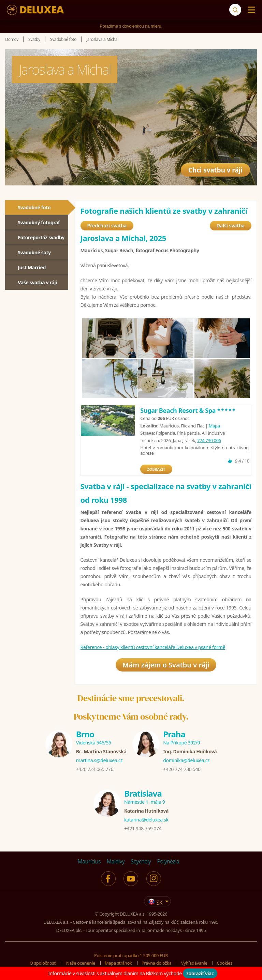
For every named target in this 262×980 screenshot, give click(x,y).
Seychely (141, 861)
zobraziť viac (200, 973)
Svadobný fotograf (39, 222)
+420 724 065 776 (95, 769)
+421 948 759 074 (143, 828)
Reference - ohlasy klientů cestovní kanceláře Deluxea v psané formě (153, 647)
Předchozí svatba (107, 225)
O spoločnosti (43, 963)
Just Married (32, 267)
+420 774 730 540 (182, 769)
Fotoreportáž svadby (41, 237)
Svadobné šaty (34, 252)
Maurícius (89, 861)
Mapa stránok (118, 963)
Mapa (214, 426)
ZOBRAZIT (156, 469)
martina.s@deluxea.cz (99, 760)
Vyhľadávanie (194, 963)
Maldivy (116, 861)
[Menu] (250, 10)
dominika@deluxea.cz (186, 760)
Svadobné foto (34, 207)
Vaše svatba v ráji (37, 282)
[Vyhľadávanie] (235, 10)
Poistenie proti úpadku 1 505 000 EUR (131, 955)
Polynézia (168, 861)
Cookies (225, 963)
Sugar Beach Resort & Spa (188, 410)
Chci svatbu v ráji (212, 168)
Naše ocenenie (81, 963)
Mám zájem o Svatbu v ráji (166, 665)
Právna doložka (157, 963)
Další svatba (231, 225)
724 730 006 (209, 440)
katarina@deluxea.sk (146, 820)
